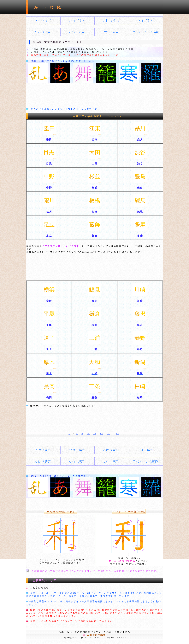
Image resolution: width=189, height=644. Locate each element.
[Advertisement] (95, 95)
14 (118, 434)
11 (95, 434)
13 (108, 434)
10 (88, 434)
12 (102, 434)
